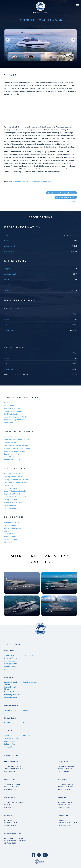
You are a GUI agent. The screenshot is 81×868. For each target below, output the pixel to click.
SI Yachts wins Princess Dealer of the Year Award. (32, 181)
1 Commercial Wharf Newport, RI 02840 (66, 785)
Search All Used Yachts (11, 683)
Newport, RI (63, 780)
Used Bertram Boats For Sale (16, 482)
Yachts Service (10, 710)
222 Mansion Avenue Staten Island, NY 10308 (14, 767)
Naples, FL (8, 815)
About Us (8, 731)
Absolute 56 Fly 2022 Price (15, 420)
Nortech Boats (10, 537)
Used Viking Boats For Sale (15, 491)
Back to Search (71, 201)
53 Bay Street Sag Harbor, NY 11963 (14, 803)
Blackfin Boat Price (12, 508)
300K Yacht (9, 403)
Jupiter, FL (62, 798)
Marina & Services (11, 705)
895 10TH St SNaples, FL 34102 (11, 821)
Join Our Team (10, 744)
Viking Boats (9, 405)
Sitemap (26, 735)
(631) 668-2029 (10, 789)
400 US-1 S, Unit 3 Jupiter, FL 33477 (65, 803)
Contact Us (9, 747)
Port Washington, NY (13, 833)
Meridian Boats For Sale (13, 437)
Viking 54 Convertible (13, 528)
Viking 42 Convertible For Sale (16, 480)
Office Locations (11, 741)
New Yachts (9, 650)
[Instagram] (39, 855)
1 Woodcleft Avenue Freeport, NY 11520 (66, 767)
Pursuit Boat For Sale (12, 457)
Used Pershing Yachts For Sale (16, 417)
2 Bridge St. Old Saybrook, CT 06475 (67, 821)
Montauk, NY (10, 780)
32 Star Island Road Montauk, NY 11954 (12, 785)
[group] (40, 46)
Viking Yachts (10, 655)
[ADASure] (40, 862)
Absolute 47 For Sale (12, 408)
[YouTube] (45, 855)
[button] (8, 40)
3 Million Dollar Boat (12, 414)
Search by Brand (11, 692)
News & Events (10, 718)
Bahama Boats (10, 505)
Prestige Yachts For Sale (14, 477)
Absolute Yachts (11, 661)
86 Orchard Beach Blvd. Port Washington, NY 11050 (15, 839)
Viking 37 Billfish (11, 500)
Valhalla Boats (10, 667)
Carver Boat (9, 485)
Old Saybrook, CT (65, 815)
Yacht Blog (9, 723)
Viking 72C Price (11, 540)
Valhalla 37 (8, 542)
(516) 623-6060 (64, 771)
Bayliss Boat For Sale (12, 494)
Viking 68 (8, 531)
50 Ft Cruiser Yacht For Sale (15, 497)
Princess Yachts (11, 658)
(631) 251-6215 (10, 807)
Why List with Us (11, 738)
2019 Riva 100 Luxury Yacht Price (17, 448)
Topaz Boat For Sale (12, 460)
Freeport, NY (63, 762)
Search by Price (10, 698)
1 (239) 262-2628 (11, 825)
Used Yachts (9, 677)
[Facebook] (33, 855)
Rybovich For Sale (11, 443)
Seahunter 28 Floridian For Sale (17, 440)
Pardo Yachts (10, 669)
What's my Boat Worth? (66, 197)
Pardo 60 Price (10, 534)
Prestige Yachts (11, 664)
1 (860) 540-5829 (64, 825)
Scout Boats (28, 655)
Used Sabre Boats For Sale (15, 451)
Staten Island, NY (11, 762)
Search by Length (30, 682)
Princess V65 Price (11, 522)
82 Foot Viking (10, 525)
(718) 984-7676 (10, 771)
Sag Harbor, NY (10, 798)
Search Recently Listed (11, 688)
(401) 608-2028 (64, 789)
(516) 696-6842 (10, 843)
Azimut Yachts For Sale (13, 474)
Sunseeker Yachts (11, 488)
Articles (26, 723)
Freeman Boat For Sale (13, 502)
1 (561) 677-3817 (64, 807)
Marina (26, 710)
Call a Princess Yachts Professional (61, 193)
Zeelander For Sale (11, 454)
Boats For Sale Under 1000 (15, 411)
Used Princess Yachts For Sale (16, 445)
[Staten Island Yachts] (41, 7)
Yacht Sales (9, 423)
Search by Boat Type (12, 695)
